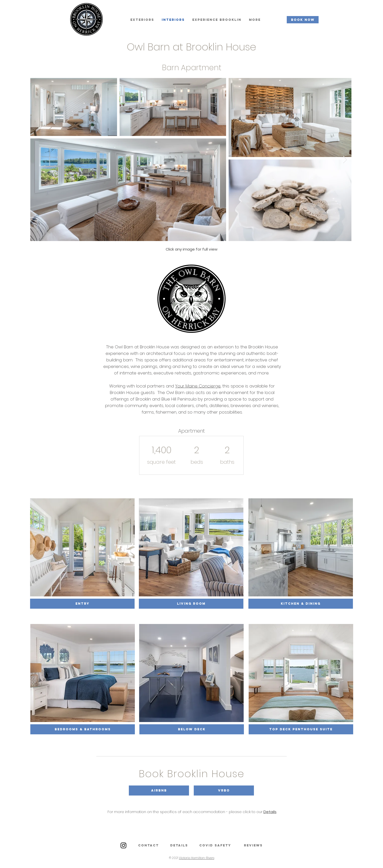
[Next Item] (345, 160)
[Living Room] (191, 604)
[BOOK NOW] (303, 20)
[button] (159, 791)
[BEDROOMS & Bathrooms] (83, 729)
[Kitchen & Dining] (301, 604)
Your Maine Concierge (198, 386)
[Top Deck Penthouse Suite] (301, 729)
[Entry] (82, 604)
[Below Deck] (192, 729)
